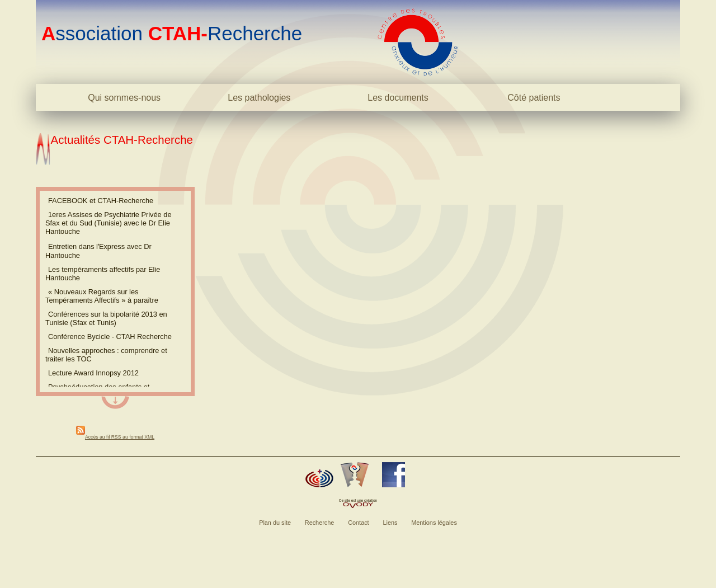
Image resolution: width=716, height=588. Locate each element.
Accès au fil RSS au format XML (120, 437)
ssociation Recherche (172, 33)
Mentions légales (434, 523)
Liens (390, 523)
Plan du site (275, 523)
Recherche (320, 523)
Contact (358, 523)
